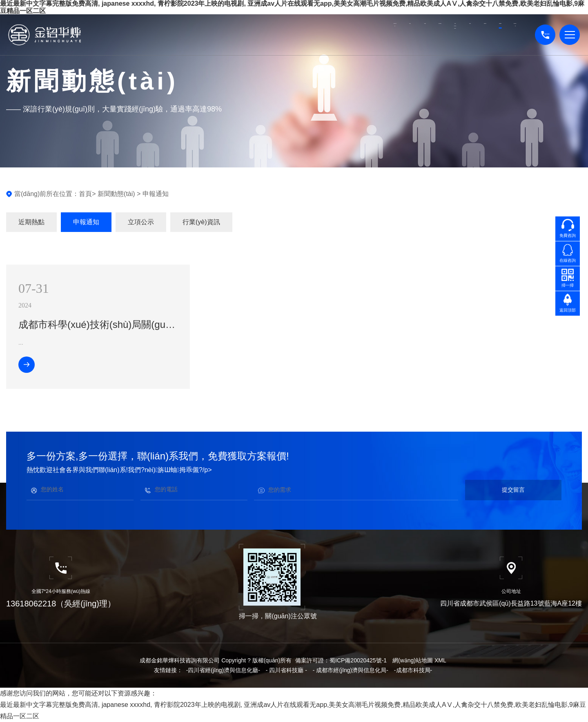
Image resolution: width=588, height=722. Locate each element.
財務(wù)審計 (266, 39)
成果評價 (359, 35)
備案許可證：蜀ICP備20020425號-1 (341, 660)
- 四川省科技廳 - (286, 670)
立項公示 (141, 222)
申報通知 (156, 194)
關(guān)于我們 (499, 39)
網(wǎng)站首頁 (125, 39)
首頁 (85, 194)
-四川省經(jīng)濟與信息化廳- (223, 670)
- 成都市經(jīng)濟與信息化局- (351, 670)
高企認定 (172, 35)
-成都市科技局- (413, 670)
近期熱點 (31, 222)
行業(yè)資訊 (201, 222)
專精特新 (219, 35)
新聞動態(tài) (452, 35)
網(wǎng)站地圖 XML (419, 660)
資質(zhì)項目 (406, 39)
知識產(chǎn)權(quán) (312, 39)
